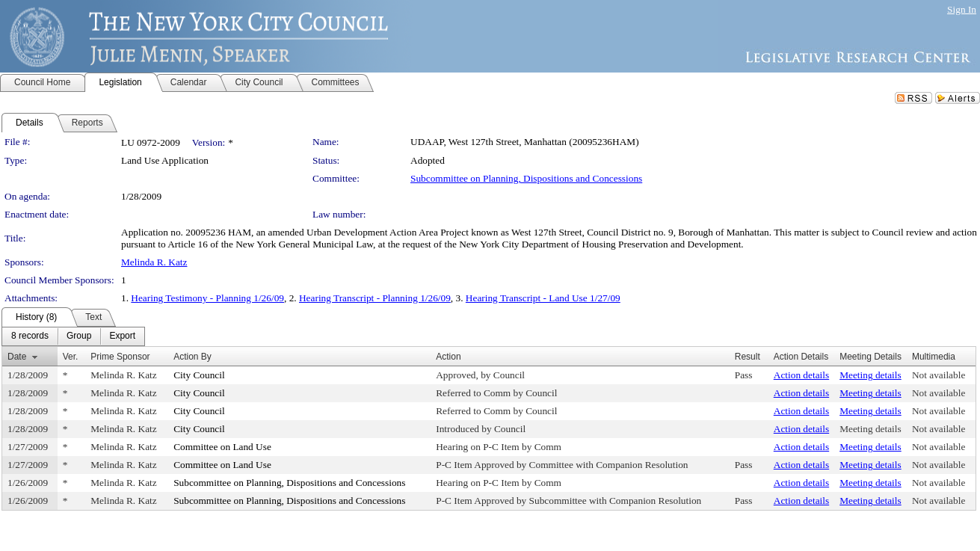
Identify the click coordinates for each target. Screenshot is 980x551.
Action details (801, 375)
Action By (192, 357)
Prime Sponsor (120, 357)
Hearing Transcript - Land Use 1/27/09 (543, 298)
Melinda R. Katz (154, 262)
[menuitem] (30, 336)
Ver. (71, 357)
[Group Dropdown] (79, 336)
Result (748, 357)
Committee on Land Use (222, 447)
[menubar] (73, 336)
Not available (939, 375)
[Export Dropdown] (122, 336)
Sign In (962, 9)
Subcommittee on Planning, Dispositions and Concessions (526, 178)
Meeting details (870, 375)
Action (448, 357)
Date (17, 357)
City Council (199, 375)
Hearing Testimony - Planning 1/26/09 (207, 298)
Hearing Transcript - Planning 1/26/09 (375, 298)
